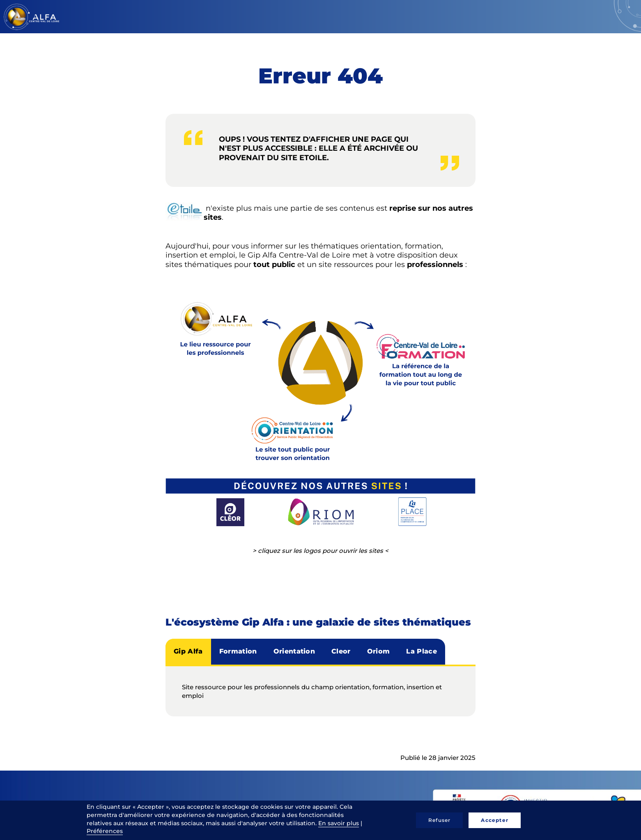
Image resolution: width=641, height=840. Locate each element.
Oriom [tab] (379, 651)
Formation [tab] (238, 651)
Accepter (495, 820)
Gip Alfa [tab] (188, 651)
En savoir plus (339, 823)
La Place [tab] (422, 651)
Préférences (105, 831)
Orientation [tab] (294, 651)
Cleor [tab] (341, 651)
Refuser (439, 820)
